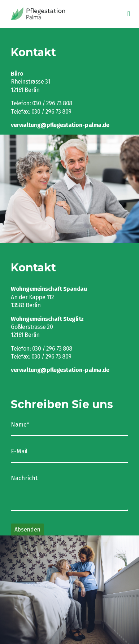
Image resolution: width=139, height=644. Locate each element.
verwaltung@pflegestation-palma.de (60, 125)
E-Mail (19, 452)
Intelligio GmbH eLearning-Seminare (52, 14)
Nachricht (24, 478)
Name (24, 425)
